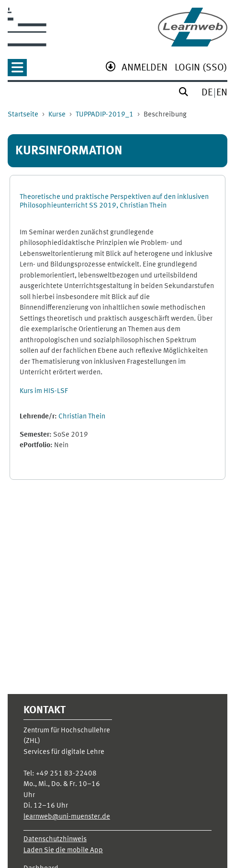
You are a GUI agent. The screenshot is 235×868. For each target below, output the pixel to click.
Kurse (57, 115)
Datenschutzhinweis (55, 839)
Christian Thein (82, 417)
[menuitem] (145, 69)
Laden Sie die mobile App (63, 851)
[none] (17, 71)
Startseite (23, 115)
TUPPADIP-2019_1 (105, 115)
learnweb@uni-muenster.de (67, 817)
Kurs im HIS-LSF (44, 391)
